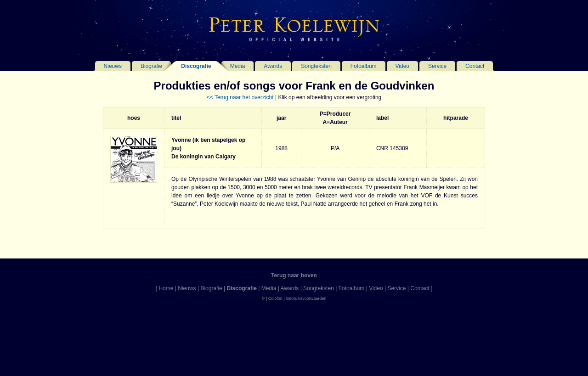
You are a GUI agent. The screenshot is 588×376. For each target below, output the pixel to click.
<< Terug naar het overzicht (240, 97)
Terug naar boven (294, 275)
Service (437, 66)
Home (166, 288)
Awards (273, 66)
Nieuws (113, 66)
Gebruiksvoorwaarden (306, 298)
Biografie (151, 66)
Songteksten (316, 66)
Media (238, 66)
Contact (475, 66)
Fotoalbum (364, 66)
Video (402, 66)
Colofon (275, 298)
